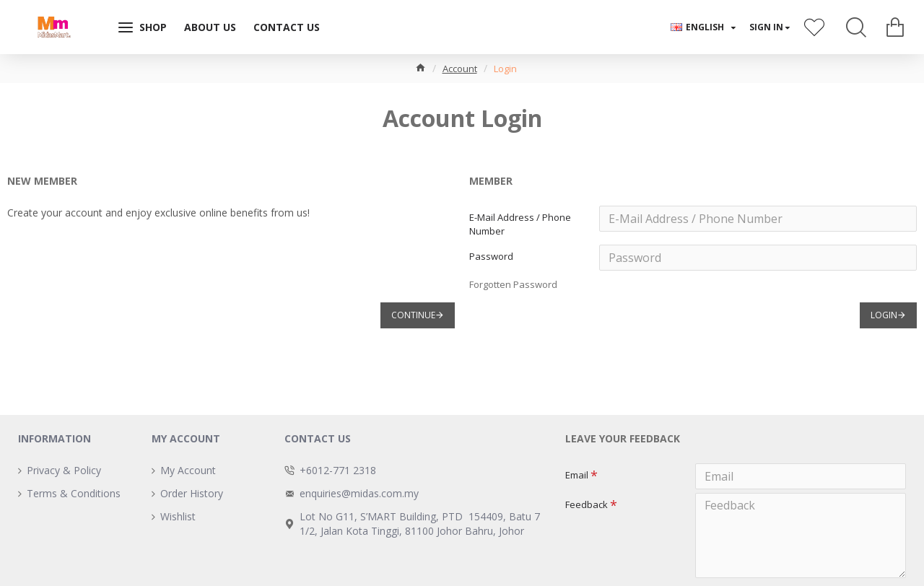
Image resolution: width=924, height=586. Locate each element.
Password (491, 261)
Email (577, 474)
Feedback (587, 509)
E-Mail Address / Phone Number (520, 224)
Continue (413, 325)
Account (460, 69)
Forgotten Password (513, 289)
